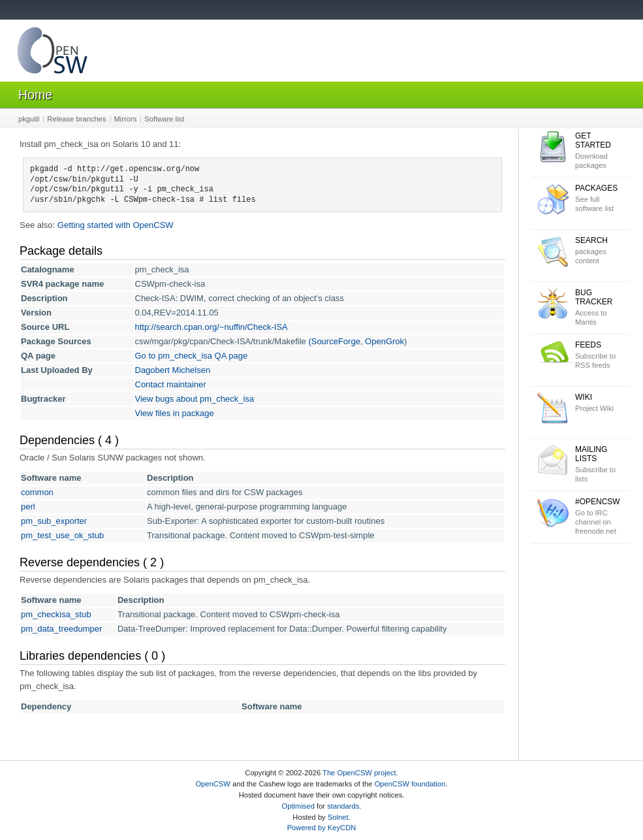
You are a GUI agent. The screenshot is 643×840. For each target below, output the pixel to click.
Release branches (76, 119)
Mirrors (126, 119)
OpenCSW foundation (410, 784)
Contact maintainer (171, 384)
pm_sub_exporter (54, 521)
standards (343, 806)
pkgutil (29, 119)
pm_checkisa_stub (56, 614)
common (37, 492)
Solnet (338, 817)
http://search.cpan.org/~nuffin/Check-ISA (212, 327)
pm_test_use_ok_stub (62, 535)
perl (28, 507)
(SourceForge (334, 341)
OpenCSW (212, 784)
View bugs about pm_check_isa (195, 399)
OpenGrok (384, 341)
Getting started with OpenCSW (116, 225)
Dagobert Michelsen (173, 370)
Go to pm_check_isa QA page (192, 356)
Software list (164, 119)
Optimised (298, 806)
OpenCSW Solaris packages (52, 53)
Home (35, 95)
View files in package (175, 413)
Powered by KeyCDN (322, 828)
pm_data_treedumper (61, 629)
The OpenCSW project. (360, 773)
